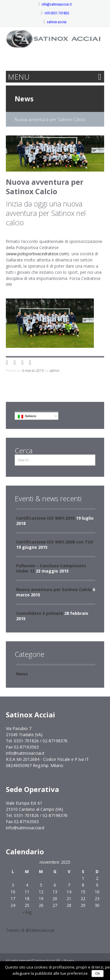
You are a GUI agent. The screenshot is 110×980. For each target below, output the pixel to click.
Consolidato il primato (40, 613)
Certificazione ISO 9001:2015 (45, 518)
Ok (98, 974)
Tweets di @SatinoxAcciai (30, 930)
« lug (27, 912)
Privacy (69, 960)
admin (55, 371)
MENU (19, 77)
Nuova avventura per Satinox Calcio (54, 589)
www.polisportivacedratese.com (37, 254)
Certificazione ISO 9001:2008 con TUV (55, 542)
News (24, 99)
